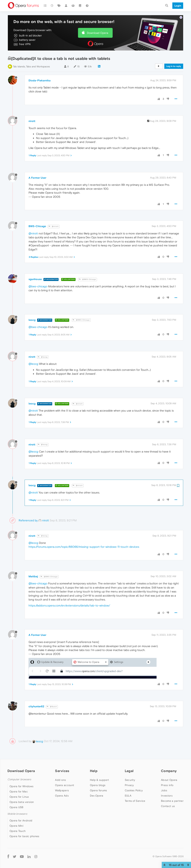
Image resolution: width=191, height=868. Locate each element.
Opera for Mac (19, 791)
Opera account (65, 785)
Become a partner (172, 801)
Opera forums (98, 790)
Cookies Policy (134, 790)
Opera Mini (16, 826)
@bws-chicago (38, 286)
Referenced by (28, 520)
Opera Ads (62, 796)
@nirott (54, 226)
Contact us (168, 806)
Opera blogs (98, 785)
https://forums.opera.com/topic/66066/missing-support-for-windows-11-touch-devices (84, 547)
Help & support (99, 780)
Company (169, 771)
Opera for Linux (19, 797)
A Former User (37, 178)
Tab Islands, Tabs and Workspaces (31, 67)
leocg (32, 320)
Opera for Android (21, 820)
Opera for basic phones (24, 836)
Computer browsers (19, 779)
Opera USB (17, 807)
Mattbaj (33, 576)
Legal (129, 771)
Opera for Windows (21, 786)
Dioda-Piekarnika (40, 80)
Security (130, 780)
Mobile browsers (17, 814)
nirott (32, 121)
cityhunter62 (36, 706)
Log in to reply (174, 66)
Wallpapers (62, 790)
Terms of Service (135, 801)
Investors (167, 796)
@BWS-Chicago (88, 279)
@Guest (52, 707)
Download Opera (98, 33)
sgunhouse (35, 279)
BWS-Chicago (37, 226)
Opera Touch (18, 831)
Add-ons (60, 780)
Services (62, 771)
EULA (128, 796)
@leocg (43, 357)
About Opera (169, 780)
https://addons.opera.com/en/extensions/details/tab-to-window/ (69, 605)
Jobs (164, 790)
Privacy (129, 785)
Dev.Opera (97, 796)
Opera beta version (22, 802)
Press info (167, 785)
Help (94, 771)
